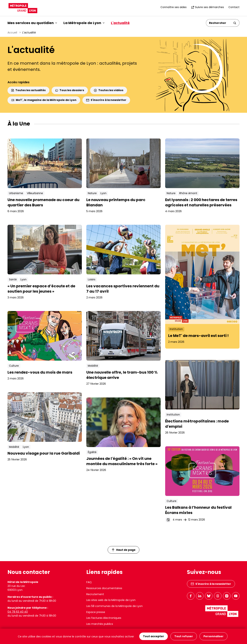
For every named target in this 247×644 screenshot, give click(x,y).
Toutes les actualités (28, 90)
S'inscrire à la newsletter (106, 100)
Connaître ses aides (174, 7)
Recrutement (95, 594)
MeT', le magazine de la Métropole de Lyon (44, 100)
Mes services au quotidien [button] (32, 23)
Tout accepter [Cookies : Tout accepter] (154, 636)
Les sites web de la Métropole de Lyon (111, 600)
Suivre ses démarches (207, 7)
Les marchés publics (100, 624)
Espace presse (96, 612)
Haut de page (124, 550)
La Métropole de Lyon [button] (84, 23)
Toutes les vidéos (109, 90)
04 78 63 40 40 (18, 612)
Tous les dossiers (70, 90)
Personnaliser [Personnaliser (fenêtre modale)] (213, 636)
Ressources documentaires (104, 588)
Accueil (12, 33)
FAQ (89, 582)
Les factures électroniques (104, 618)
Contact (234, 7)
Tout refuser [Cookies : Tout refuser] (184, 636)
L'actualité (120, 23)
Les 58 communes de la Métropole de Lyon (114, 606)
